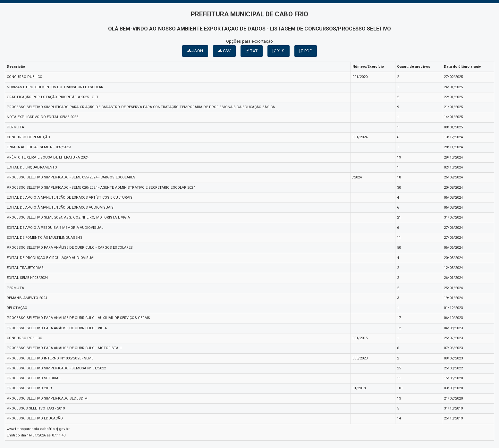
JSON (195, 51)
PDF (306, 51)
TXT (252, 51)
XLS (279, 51)
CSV (224, 51)
